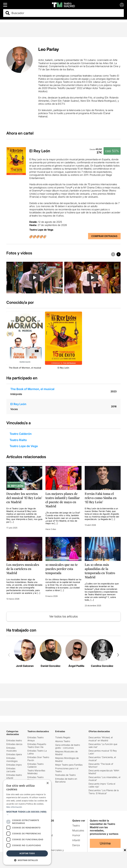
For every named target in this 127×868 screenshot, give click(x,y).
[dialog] (27, 822)
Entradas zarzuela (11, 770)
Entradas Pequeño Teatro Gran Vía (37, 746)
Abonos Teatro (63, 741)
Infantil (76, 840)
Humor (76, 835)
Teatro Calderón (21, 434)
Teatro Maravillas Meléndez (36, 772)
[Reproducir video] (34, 278)
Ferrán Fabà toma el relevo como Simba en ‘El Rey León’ (101, 498)
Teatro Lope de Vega (24, 446)
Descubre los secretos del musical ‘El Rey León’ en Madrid (24, 498)
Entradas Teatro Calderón (35, 765)
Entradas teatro (14, 740)
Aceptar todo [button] (27, 853)
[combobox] (66, 13)
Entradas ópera (14, 754)
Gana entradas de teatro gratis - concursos (68, 746)
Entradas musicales (11, 749)
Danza (76, 845)
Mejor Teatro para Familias (69, 765)
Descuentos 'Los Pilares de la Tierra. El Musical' (104, 792)
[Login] (122, 5)
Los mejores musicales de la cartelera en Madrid (23, 569)
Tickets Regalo (63, 737)
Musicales (78, 830)
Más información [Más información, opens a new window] (14, 807)
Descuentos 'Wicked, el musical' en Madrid (101, 739)
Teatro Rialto (18, 440)
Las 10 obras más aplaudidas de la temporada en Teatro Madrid (100, 571)
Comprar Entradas (104, 236)
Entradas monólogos (12, 759)
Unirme (105, 843)
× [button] (47, 783)
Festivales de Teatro (65, 775)
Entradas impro (14, 765)
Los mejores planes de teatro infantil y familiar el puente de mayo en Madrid (63, 500)
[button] (119, 254)
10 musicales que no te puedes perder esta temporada (62, 569)
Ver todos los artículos (63, 616)
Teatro (76, 825)
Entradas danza (14, 744)
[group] (35, 278)
